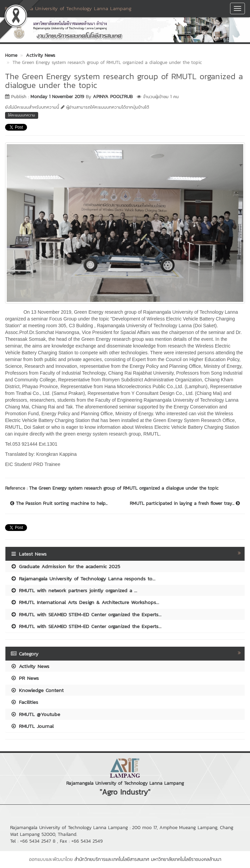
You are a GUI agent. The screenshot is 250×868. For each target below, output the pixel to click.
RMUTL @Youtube (35, 714)
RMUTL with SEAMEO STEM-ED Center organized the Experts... (86, 614)
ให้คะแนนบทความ (22, 115)
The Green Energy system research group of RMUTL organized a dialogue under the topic (124, 488)
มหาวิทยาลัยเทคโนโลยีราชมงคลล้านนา (186, 859)
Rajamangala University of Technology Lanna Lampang (68, 8)
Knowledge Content (37, 690)
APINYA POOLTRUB (113, 97)
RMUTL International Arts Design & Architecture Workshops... (85, 602)
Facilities (24, 702)
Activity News (30, 666)
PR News (25, 678)
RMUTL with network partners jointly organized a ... (74, 590)
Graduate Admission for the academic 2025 (65, 566)
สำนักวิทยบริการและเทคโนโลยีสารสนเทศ (112, 859)
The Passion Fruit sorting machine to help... (59, 504)
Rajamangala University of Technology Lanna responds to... (83, 578)
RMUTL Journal (32, 726)
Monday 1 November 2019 (57, 97)
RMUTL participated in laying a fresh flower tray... (185, 504)
